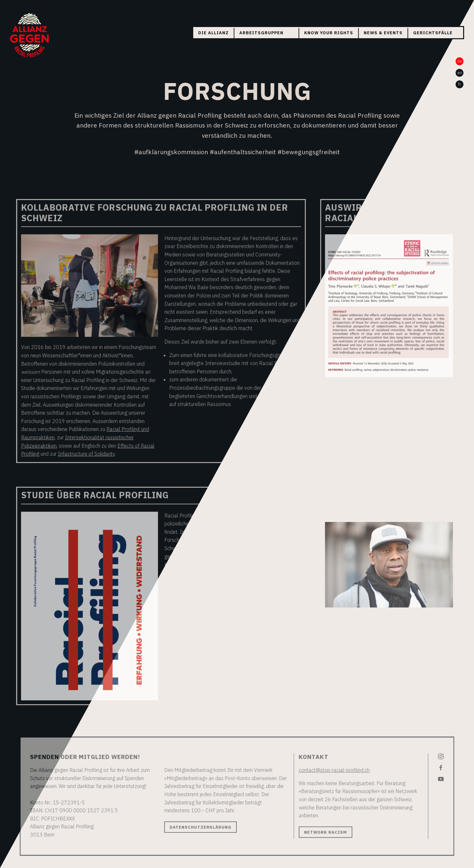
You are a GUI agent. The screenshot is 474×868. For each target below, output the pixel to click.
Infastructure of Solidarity (94, 453)
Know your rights (329, 33)
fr (460, 84)
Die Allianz (213, 33)
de (460, 61)
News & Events (383, 33)
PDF (330, 461)
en (460, 73)
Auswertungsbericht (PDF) (207, 652)
